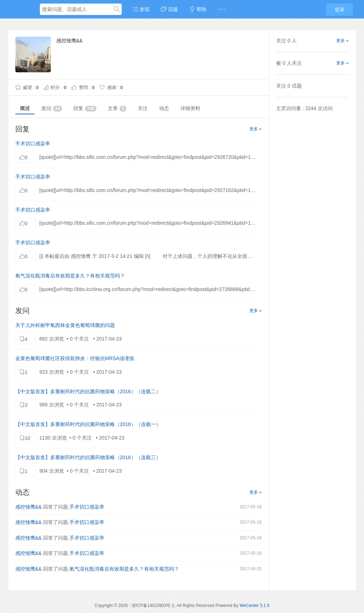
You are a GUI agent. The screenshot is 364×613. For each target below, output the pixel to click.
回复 (85, 108)
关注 (143, 108)
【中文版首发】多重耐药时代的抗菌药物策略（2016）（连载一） (88, 424)
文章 (117, 108)
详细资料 (190, 108)
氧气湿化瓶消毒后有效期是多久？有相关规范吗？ (70, 276)
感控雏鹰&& (29, 507)
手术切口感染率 (33, 144)
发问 (52, 108)
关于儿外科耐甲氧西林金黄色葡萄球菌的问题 (65, 325)
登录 (339, 10)
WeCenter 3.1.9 (254, 606)
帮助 (198, 9)
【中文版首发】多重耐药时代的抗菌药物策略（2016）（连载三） (88, 457)
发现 (141, 9)
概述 (25, 108)
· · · (221, 9)
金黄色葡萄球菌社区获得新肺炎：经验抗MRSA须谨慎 (75, 358)
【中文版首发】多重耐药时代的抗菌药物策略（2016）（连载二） (88, 391)
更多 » (255, 129)
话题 (169, 9)
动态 (164, 108)
